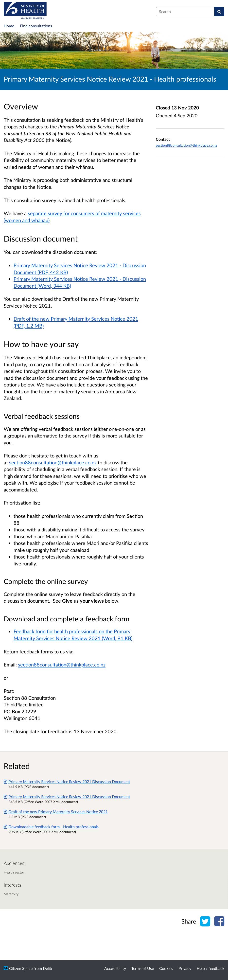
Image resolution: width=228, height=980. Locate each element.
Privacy (185, 968)
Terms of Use (143, 968)
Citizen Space (21, 968)
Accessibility (115, 968)
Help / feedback (210, 968)
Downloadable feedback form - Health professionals (51, 827)
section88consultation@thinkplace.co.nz (62, 665)
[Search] (219, 12)
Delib (47, 968)
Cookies (166, 968)
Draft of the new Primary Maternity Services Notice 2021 (56, 812)
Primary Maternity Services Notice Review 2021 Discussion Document (67, 781)
